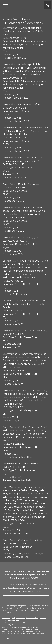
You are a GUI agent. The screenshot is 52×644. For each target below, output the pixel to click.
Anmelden (6, 639)
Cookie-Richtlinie (32, 618)
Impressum (6, 618)
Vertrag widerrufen (11, 620)
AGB (13, 618)
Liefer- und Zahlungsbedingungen (32, 610)
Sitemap (43, 618)
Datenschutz (20, 618)
